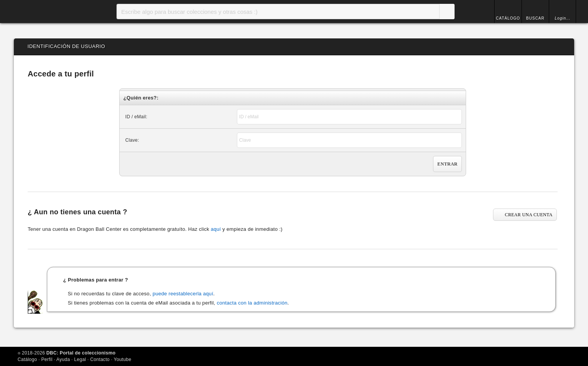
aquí (216, 229)
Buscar (447, 12)
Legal (80, 359)
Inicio (45, 12)
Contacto (100, 359)
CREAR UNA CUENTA (529, 215)
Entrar (447, 164)
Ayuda (63, 359)
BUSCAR (535, 18)
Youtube (123, 359)
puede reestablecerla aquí (183, 294)
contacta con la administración (252, 303)
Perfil (47, 359)
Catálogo (27, 359)
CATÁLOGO (508, 18)
